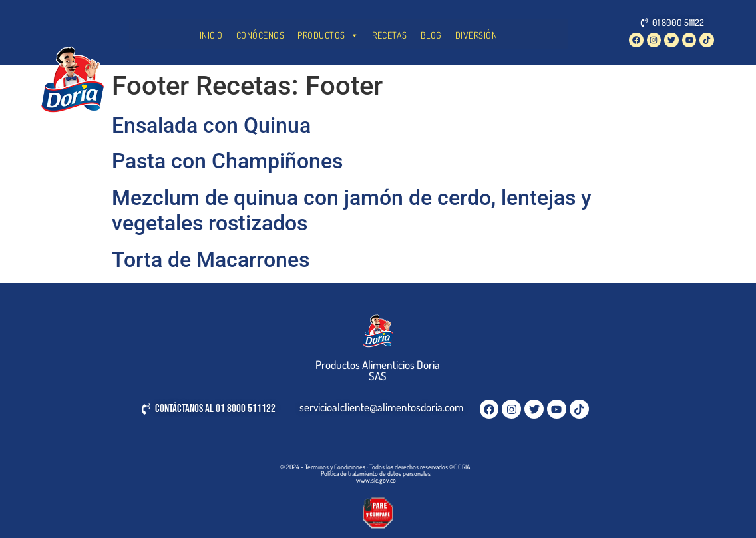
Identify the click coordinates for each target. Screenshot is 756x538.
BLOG (431, 35)
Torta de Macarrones (211, 260)
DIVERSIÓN (476, 35)
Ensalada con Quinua (211, 125)
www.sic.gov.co (376, 480)
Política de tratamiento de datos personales (376, 473)
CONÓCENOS (261, 35)
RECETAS (390, 35)
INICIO (211, 35)
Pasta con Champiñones (227, 161)
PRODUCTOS (328, 35)
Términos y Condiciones (335, 467)
